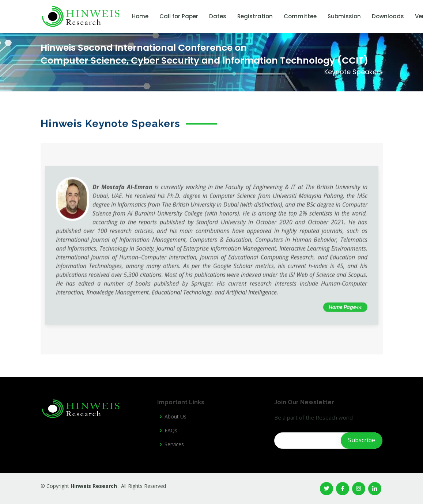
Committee (300, 16)
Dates (218, 16)
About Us (175, 417)
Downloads (388, 16)
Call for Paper (179, 16)
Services (174, 444)
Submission (344, 16)
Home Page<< (345, 313)
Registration (255, 16)
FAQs (171, 431)
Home (140, 16)
